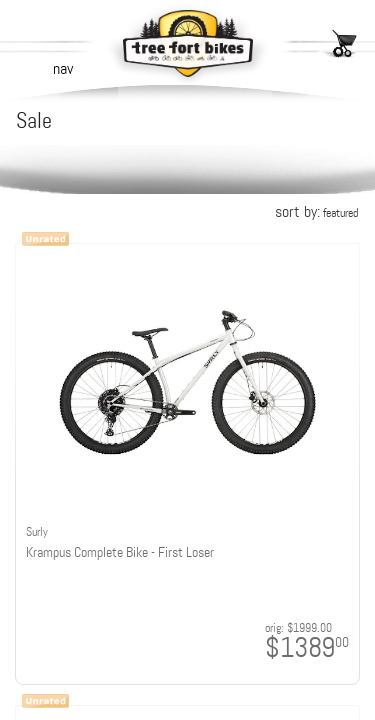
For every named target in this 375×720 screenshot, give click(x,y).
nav (63, 68)
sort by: (316, 211)
